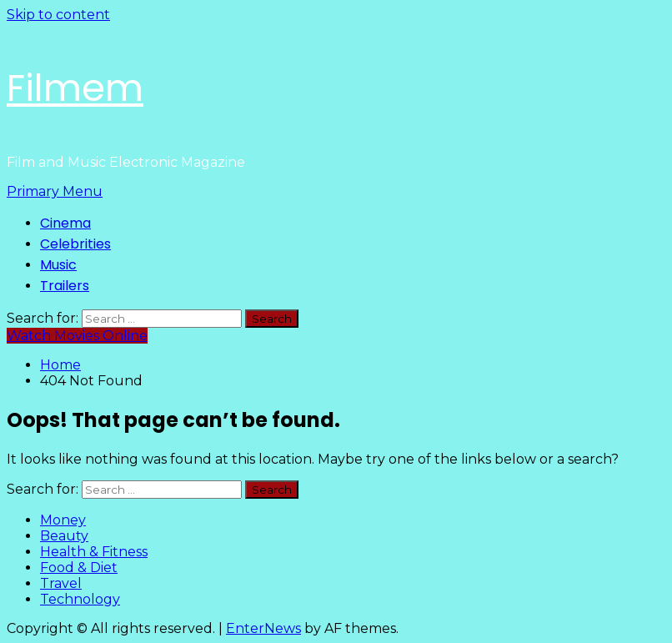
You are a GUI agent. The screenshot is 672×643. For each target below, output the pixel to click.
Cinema (65, 223)
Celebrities (75, 244)
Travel (61, 583)
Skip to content (58, 15)
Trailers (65, 286)
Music (58, 265)
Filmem (75, 88)
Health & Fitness (94, 552)
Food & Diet (79, 568)
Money (63, 520)
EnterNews (263, 628)
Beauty (64, 536)
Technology (80, 599)
